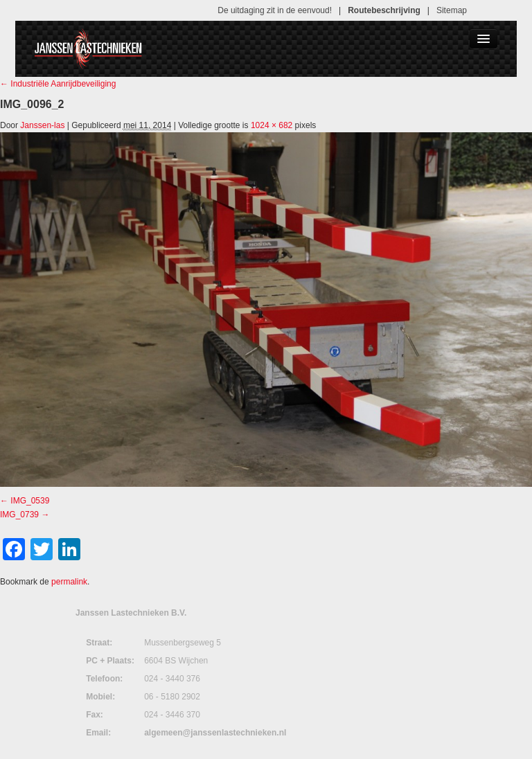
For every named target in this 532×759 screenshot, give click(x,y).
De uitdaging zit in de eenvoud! (275, 10)
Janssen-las (42, 125)
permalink (69, 582)
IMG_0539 (30, 501)
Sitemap (452, 10)
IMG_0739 (19, 515)
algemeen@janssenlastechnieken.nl (215, 733)
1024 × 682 (272, 125)
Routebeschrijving (384, 10)
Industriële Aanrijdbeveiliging (58, 84)
